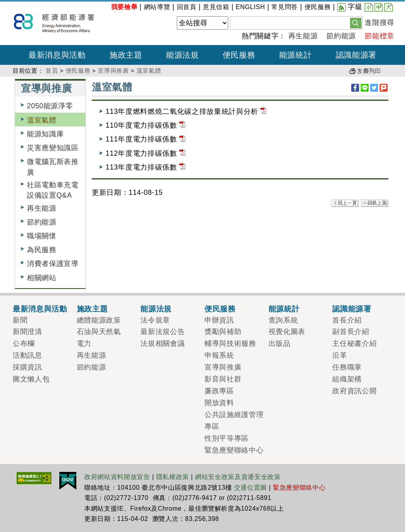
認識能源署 (352, 309)
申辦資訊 (219, 320)
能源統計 (284, 309)
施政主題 (92, 309)
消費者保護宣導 (53, 264)
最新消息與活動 (40, 309)
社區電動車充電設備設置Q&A (53, 190)
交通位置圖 (251, 488)
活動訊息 (27, 355)
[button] (356, 23)
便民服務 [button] (239, 55)
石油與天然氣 (99, 332)
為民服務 (42, 250)
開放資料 (219, 403)
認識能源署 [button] (356, 55)
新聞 (20, 320)
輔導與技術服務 (230, 343)
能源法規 (156, 309)
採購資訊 (27, 367)
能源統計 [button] (296, 55)
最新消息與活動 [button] (57, 55)
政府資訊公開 (354, 391)
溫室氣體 (149, 71)
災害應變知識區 (53, 148)
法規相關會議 (163, 343)
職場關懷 (42, 236)
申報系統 (219, 355)
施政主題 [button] (126, 55)
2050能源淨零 (50, 106)
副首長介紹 (351, 332)
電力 (84, 343)
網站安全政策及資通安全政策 (238, 477)
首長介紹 (347, 320)
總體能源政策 (99, 320)
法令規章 (155, 320)
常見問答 (285, 7)
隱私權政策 (173, 477)
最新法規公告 (163, 332)
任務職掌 (347, 367)
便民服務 (318, 7)
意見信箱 (216, 7)
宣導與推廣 (113, 71)
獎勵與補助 (223, 332)
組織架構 (347, 379)
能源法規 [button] (183, 55)
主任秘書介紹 (354, 343)
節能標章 (379, 36)
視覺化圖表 (287, 332)
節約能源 (341, 36)
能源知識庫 (45, 134)
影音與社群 (223, 379)
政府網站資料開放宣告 (117, 477)
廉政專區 (219, 391)
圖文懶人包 (31, 379)
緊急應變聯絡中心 (234, 450)
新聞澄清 (27, 332)
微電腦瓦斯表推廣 (53, 167)
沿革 (340, 355)
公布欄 (24, 343)
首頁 (52, 71)
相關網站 (42, 278)
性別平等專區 (227, 438)
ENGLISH (250, 7)
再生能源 (303, 36)
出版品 (280, 343)
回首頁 (187, 7)
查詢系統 (283, 320)
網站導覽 (157, 7)
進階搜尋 (379, 23)
